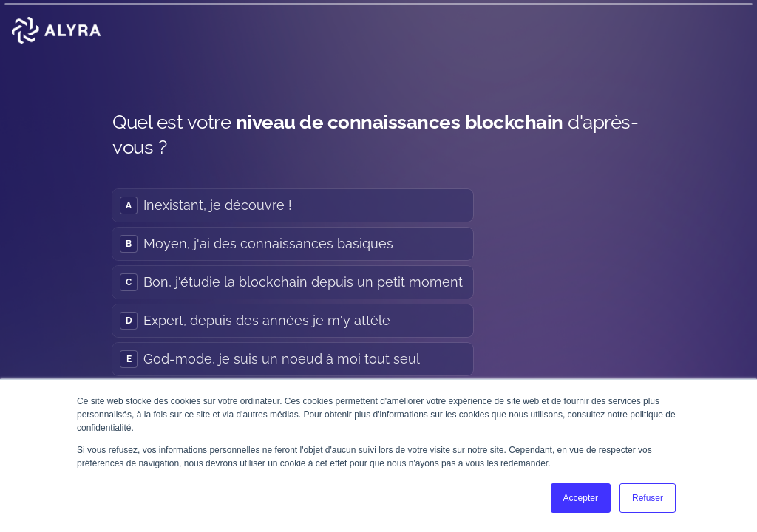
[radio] (293, 205)
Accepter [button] (581, 498)
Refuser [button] (648, 498)
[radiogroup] (293, 282)
